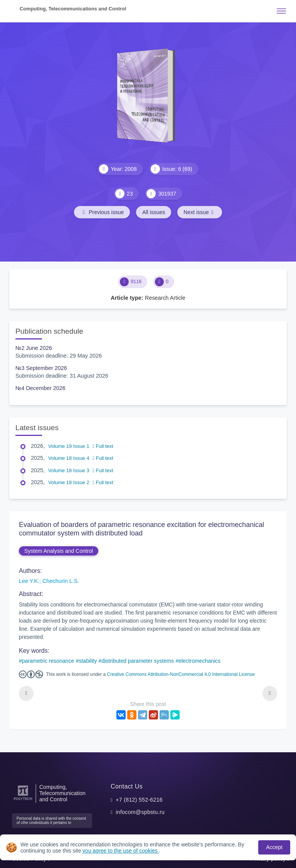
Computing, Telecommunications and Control (73, 9)
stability (88, 661)
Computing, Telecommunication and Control (62, 793)
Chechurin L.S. (61, 581)
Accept (274, 847)
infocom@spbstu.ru (140, 812)
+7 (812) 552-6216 (139, 800)
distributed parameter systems (138, 661)
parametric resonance (48, 661)
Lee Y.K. (29, 581)
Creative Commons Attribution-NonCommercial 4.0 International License (181, 674)
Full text (103, 446)
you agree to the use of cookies (121, 851)
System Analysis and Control (59, 551)
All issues (154, 212)
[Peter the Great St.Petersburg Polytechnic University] (23, 800)
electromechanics (199, 661)
